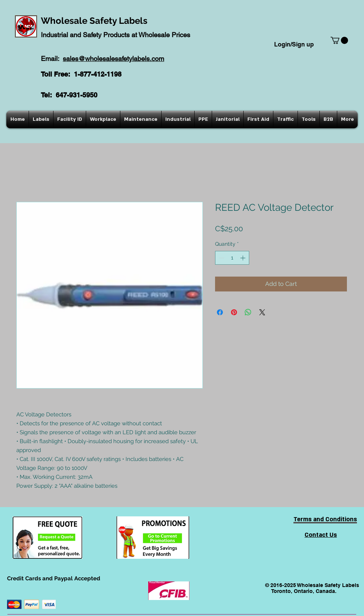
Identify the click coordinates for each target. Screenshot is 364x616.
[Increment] (243, 258)
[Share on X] (262, 312)
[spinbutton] (232, 258)
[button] (339, 40)
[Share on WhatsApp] (248, 312)
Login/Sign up (294, 44)
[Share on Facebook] (220, 312)
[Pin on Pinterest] (234, 312)
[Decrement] (221, 258)
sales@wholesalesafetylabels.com (113, 59)
